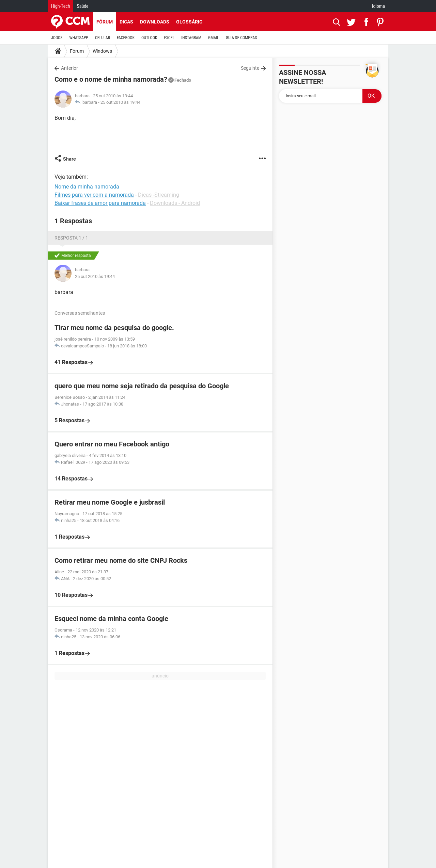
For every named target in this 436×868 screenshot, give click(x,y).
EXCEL (169, 38)
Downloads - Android (175, 203)
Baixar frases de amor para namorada (100, 203)
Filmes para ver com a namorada (94, 195)
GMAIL (214, 38)
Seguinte (250, 68)
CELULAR (103, 38)
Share (69, 159)
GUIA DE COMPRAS (241, 38)
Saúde (82, 6)
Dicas (126, 22)
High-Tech (60, 6)
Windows (102, 51)
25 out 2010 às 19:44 (120, 102)
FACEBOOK (126, 38)
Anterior (69, 68)
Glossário (189, 22)
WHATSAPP (79, 38)
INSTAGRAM (191, 38)
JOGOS (57, 38)
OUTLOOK (149, 38)
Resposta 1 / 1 (71, 238)
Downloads (155, 22)
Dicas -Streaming (159, 195)
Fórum (105, 22)
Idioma (378, 6)
